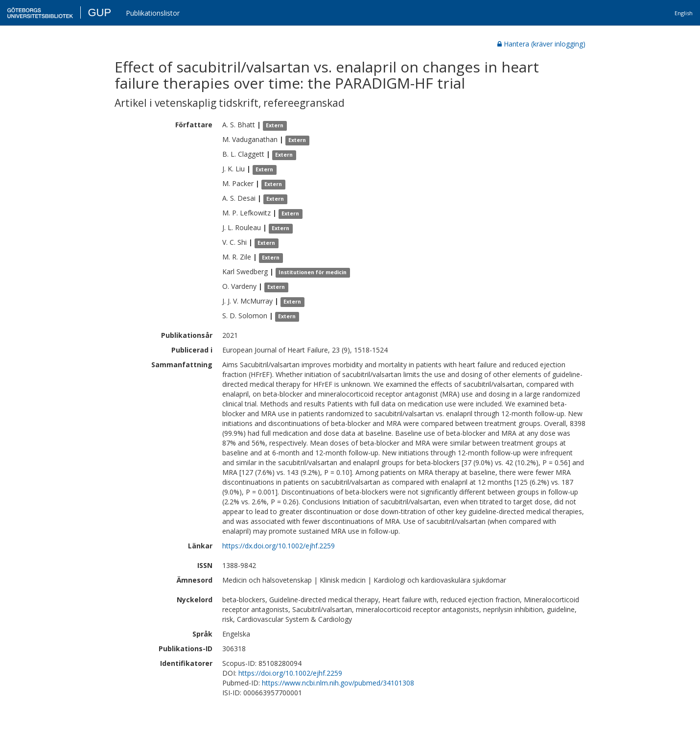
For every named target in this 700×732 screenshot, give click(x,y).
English (684, 13)
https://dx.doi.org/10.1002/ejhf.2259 (279, 546)
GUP (99, 12)
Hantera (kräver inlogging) (541, 44)
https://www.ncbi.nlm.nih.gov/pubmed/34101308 (338, 683)
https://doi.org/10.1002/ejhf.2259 (290, 673)
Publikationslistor (153, 13)
